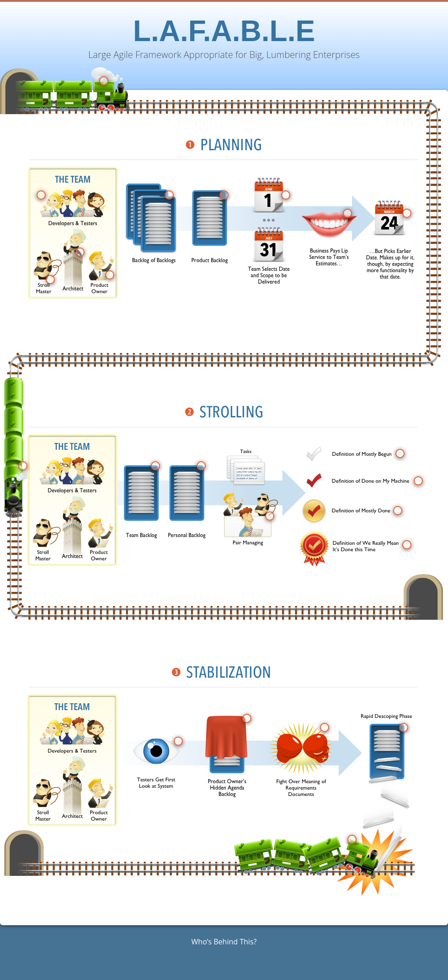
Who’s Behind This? (224, 942)
